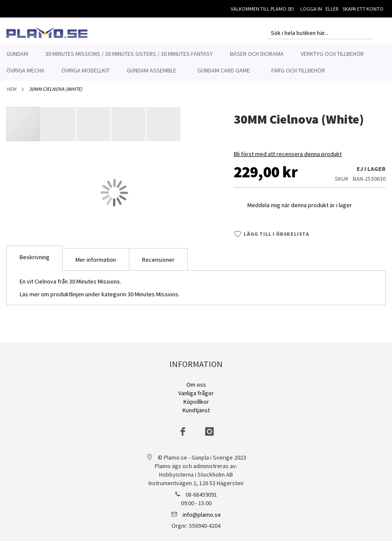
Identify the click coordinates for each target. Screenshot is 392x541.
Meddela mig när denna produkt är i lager (300, 210)
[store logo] (47, 33)
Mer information (96, 264)
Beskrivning (35, 262)
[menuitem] (17, 54)
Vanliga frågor (196, 393)
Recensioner (158, 264)
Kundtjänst (196, 410)
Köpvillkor (196, 402)
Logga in (311, 9)
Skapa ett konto (363, 9)
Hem (11, 94)
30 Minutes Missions (153, 299)
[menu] (196, 62)
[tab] (35, 263)
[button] (59, 129)
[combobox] (320, 33)
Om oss (196, 385)
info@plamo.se (202, 515)
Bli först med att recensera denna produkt (288, 159)
